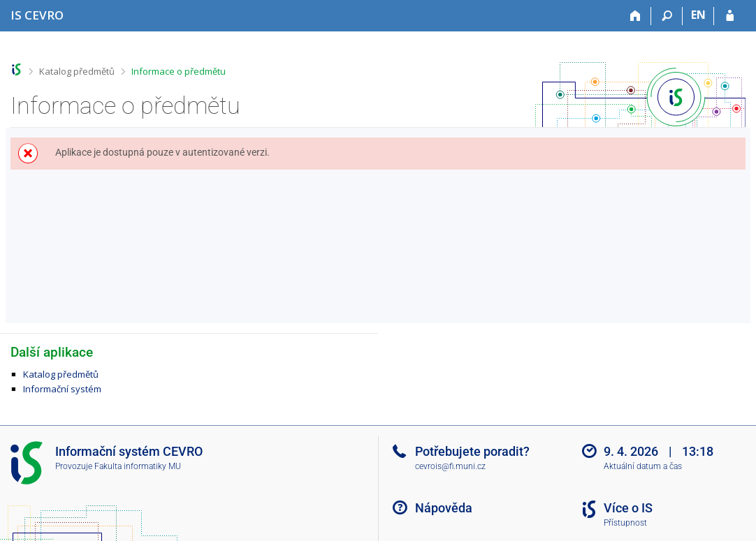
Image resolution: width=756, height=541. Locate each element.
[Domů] (635, 16)
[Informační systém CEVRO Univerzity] (37, 15)
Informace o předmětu (179, 71)
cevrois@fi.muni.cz (450, 466)
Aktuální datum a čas (643, 466)
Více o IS (628, 508)
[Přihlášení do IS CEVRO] (730, 16)
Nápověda (444, 508)
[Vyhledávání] (667, 16)
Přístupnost (625, 523)
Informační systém (62, 389)
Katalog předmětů (77, 71)
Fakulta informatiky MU (138, 466)
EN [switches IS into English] (698, 15)
